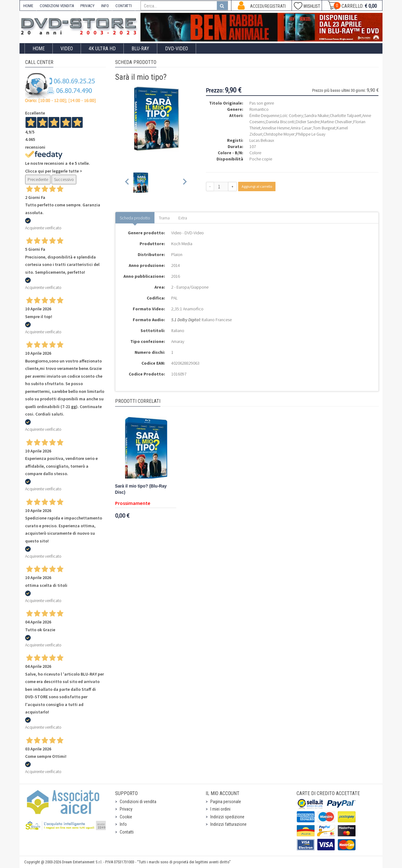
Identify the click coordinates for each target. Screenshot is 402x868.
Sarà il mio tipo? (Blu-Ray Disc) (141, 489)
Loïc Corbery (292, 115)
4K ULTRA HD (102, 49)
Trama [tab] (164, 218)
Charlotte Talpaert (345, 115)
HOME (28, 6)
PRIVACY (87, 6)
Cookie (126, 817)
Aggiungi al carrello (257, 186)
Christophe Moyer (279, 134)
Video (67, 49)
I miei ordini (220, 809)
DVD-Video (176, 49)
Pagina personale (226, 802)
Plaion (177, 254)
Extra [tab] (183, 218)
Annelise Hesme (275, 128)
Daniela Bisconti (280, 122)
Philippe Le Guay (311, 134)
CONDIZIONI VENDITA (57, 6)
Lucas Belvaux (262, 140)
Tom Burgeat (324, 128)
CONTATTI (124, 6)
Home (39, 49)
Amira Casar (301, 128)
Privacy (126, 809)
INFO (105, 6)
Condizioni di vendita (138, 802)
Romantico (259, 109)
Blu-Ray (140, 49)
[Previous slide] (127, 183)
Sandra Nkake (316, 115)
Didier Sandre (308, 122)
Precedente (38, 179)
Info (123, 824)
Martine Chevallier (336, 122)
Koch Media (182, 244)
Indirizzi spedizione (227, 817)
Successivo (64, 179)
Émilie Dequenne (264, 115)
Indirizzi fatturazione (228, 824)
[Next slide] (184, 183)
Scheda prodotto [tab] (135, 218)
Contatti (127, 832)
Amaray (178, 341)
